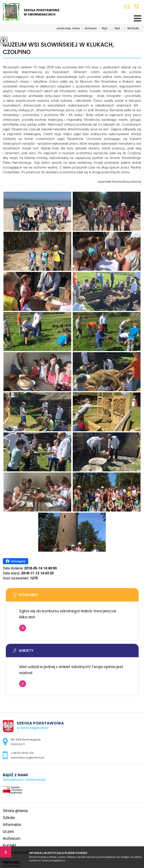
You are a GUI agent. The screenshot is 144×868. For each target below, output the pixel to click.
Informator (12, 825)
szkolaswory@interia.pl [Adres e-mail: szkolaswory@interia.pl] (28, 758)
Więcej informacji (23, 628)
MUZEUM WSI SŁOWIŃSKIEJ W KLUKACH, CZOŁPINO (58, 48)
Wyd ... (103, 29)
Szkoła (9, 818)
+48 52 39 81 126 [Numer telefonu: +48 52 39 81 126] (22, 753)
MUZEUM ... (132, 29)
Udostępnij (16, 561)
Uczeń (8, 831)
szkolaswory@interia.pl (127, 7)
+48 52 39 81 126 (137, 6)
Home (76, 28)
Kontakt (9, 845)
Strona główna (15, 811)
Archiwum (88, 29)
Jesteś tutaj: (64, 28)
